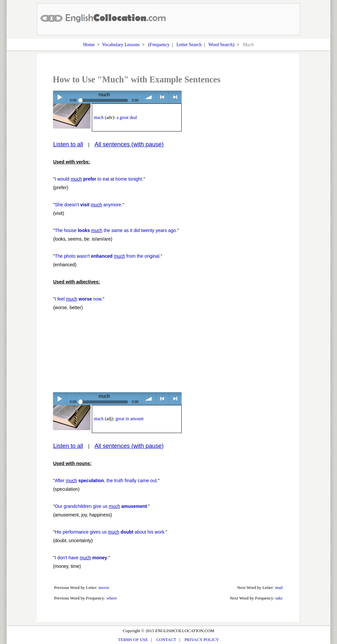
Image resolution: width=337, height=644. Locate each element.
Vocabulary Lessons (121, 44)
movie (104, 587)
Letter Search (189, 44)
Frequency (160, 44)
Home (89, 44)
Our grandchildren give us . (101, 506)
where (112, 598)
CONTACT (166, 640)
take (279, 598)
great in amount (130, 419)
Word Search (220, 44)
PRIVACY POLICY (202, 640)
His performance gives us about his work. (110, 532)
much (99, 117)
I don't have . (81, 558)
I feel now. (79, 299)
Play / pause (59, 97)
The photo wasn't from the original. (108, 256)
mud (279, 587)
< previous (162, 97)
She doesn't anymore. (89, 205)
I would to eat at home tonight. (99, 179)
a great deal (127, 117)
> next (175, 97)
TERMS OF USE (133, 640)
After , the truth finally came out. (106, 481)
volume (149, 97)
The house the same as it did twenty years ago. (116, 230)
